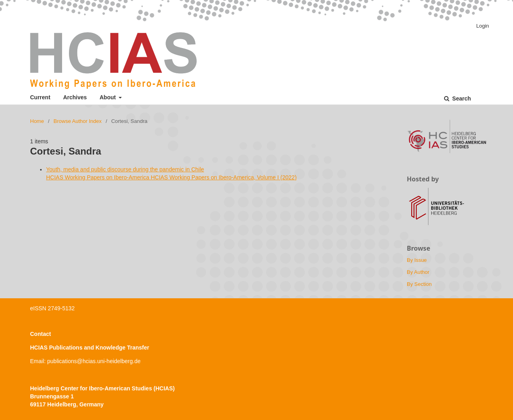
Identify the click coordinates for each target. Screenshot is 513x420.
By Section (419, 284)
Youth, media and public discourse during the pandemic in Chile (125, 169)
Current (40, 97)
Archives (75, 97)
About (109, 97)
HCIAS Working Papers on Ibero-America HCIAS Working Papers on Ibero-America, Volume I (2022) (171, 177)
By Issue (417, 260)
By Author (418, 272)
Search (461, 98)
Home (37, 121)
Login (483, 26)
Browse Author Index (78, 121)
